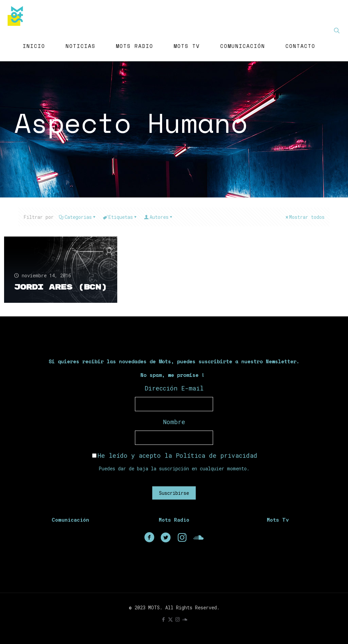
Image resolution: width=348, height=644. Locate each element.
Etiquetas (120, 217)
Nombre (174, 422)
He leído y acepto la (175, 455)
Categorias (78, 217)
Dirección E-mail (174, 388)
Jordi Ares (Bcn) (43, 283)
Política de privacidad (216, 455)
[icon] (185, 619)
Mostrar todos (304, 217)
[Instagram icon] (178, 619)
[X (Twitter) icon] (170, 619)
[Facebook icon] (163, 619)
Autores (159, 217)
